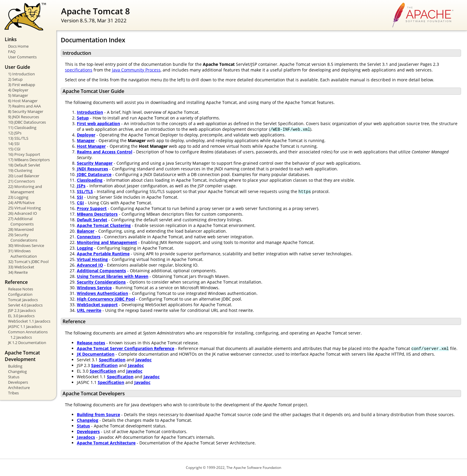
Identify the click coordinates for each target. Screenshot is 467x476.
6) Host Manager (23, 101)
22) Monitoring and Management (25, 189)
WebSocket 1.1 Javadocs (29, 321)
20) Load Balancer (24, 176)
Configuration (20, 294)
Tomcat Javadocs (23, 300)
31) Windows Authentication (22, 253)
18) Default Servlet (24, 165)
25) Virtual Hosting (24, 208)
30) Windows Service (26, 245)
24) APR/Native (21, 203)
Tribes (13, 393)
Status (14, 377)
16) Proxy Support (24, 154)
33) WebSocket (21, 267)
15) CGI (14, 149)
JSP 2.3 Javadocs (22, 310)
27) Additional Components (21, 221)
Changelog (17, 371)
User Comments (22, 57)
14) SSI (14, 144)
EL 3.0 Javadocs (21, 316)
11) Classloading (22, 127)
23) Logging (18, 197)
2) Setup (15, 79)
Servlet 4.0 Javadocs (25, 305)
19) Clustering (20, 170)
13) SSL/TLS (18, 138)
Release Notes (21, 289)
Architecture (19, 388)
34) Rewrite (18, 272)
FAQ (12, 52)
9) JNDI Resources (24, 117)
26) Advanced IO (22, 213)
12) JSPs (15, 133)
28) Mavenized (21, 229)
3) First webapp (22, 85)
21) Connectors (21, 181)
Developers (18, 382)
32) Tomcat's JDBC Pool (28, 262)
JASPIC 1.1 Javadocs (25, 326)
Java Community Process (136, 70)
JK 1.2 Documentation (27, 343)
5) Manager (18, 95)
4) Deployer (18, 90)
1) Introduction (21, 74)
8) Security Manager (26, 111)
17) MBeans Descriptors (29, 160)
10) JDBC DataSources (27, 122)
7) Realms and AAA (24, 106)
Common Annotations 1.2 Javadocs (28, 335)
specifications (79, 70)
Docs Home (18, 46)
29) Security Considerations (23, 237)
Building (15, 366)
